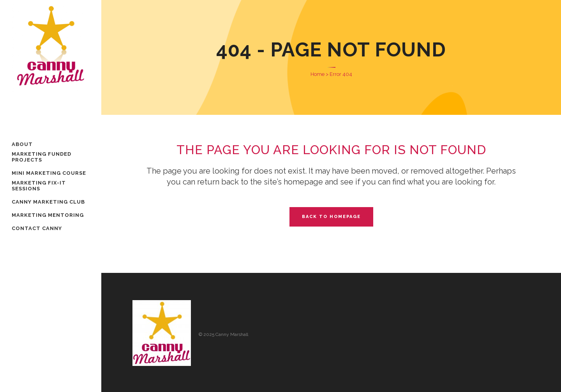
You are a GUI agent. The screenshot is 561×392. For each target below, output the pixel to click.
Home (318, 74)
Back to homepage (331, 217)
